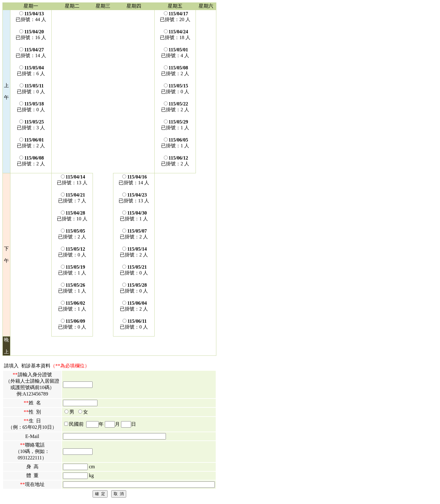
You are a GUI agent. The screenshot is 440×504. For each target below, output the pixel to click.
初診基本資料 (36, 366)
